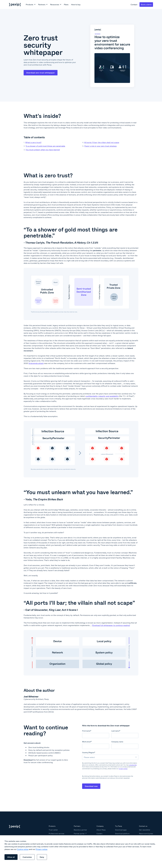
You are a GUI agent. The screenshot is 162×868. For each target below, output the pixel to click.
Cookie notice (23, 849)
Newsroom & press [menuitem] (146, 834)
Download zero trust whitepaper (41, 73)
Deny (42, 857)
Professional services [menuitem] (56, 834)
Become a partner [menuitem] (80, 830)
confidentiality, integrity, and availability (102, 396)
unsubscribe (133, 765)
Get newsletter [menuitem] (145, 830)
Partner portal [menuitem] (79, 834)
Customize (27, 857)
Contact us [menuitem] (143, 826)
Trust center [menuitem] (53, 830)
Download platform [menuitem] (122, 834)
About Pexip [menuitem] (101, 830)
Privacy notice (41, 849)
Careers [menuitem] (99, 834)
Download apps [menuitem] (121, 830)
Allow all (11, 857)
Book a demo (146, 4)
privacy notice (123, 769)
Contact (134, 4)
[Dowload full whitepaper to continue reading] (111, 625)
